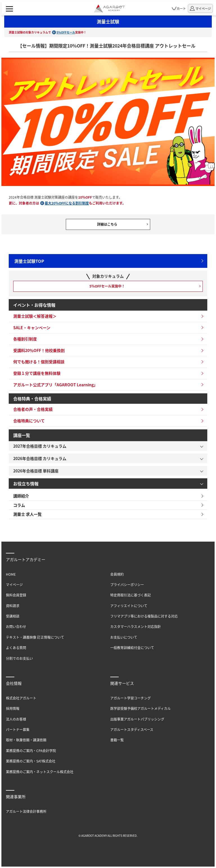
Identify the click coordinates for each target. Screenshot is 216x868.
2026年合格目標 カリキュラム (40, 458)
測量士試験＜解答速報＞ (35, 316)
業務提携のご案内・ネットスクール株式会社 (40, 772)
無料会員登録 (16, 595)
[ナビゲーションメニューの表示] (9, 8)
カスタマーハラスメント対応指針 (136, 626)
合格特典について (29, 421)
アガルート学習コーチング (130, 698)
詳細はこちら (107, 224)
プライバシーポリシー (127, 585)
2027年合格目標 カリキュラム (40, 446)
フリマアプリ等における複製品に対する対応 (144, 616)
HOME (11, 574)
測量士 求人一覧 (27, 514)
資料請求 (13, 606)
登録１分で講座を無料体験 (37, 373)
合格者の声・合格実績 (33, 409)
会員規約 (117, 574)
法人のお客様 (16, 719)
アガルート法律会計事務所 (26, 811)
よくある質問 (16, 648)
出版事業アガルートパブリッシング (137, 719)
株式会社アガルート (21, 698)
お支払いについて (124, 637)
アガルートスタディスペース (132, 729)
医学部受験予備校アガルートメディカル (140, 708)
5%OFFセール (66, 32)
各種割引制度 (25, 339)
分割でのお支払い (19, 658)
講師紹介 (21, 496)
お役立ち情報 (26, 484)
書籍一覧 (117, 740)
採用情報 (13, 708)
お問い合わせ (16, 626)
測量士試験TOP (29, 261)
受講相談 (13, 616)
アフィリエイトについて (129, 606)
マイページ (14, 585)
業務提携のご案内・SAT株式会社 (31, 761)
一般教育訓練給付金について (132, 648)
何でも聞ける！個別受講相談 (39, 362)
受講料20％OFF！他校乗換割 (39, 350)
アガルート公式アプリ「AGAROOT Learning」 (55, 385)
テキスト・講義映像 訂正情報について (35, 637)
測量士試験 (108, 21)
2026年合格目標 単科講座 (36, 471)
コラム (19, 505)
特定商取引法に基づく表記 (130, 595)
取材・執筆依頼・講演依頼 (26, 740)
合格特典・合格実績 (32, 399)
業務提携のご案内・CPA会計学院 (31, 751)
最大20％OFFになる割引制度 (67, 203)
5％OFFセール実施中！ (107, 286)
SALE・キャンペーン (32, 328)
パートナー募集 (18, 729)
